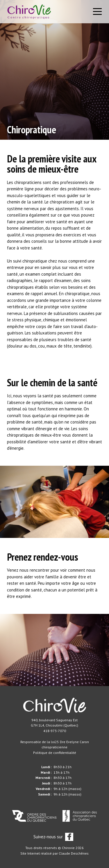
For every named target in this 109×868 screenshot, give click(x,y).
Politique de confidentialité (55, 753)
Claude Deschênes (74, 853)
